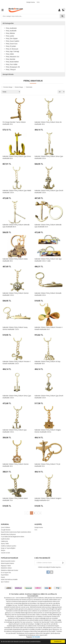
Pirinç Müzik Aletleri (12, 62)
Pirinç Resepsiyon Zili (13, 67)
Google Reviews (6, 530)
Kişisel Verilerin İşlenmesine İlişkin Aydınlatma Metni (16, 532)
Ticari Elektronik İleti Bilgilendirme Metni (13, 537)
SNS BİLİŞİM (36, 637)
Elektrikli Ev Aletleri (6, 568)
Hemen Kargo (19, 87)
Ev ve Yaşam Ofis (6, 573)
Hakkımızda (4, 541)
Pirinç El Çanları (11, 46)
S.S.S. (38, 2)
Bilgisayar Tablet (6, 566)
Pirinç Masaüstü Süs (12, 57)
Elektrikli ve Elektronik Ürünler (10, 570)
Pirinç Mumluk (10, 59)
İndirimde (29, 87)
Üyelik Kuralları (5, 539)
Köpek (3, 577)
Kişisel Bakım (5, 575)
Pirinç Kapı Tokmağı (12, 51)
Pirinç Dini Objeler (12, 38)
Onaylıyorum (58, 641)
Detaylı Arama (31, 2)
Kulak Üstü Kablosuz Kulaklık (9, 579)
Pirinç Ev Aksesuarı (12, 49)
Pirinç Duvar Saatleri (12, 41)
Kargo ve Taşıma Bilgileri (8, 548)
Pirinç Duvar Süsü (12, 44)
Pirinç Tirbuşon (11, 69)
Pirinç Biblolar (10, 33)
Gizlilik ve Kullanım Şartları (9, 546)
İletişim (3, 550)
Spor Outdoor (5, 582)
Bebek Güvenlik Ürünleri (8, 561)
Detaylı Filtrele (8, 74)
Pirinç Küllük (10, 54)
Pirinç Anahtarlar (11, 28)
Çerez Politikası (5, 527)
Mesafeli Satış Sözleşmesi (8, 534)
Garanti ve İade (5, 553)
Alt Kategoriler (8, 23)
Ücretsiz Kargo (8, 87)
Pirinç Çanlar (10, 36)
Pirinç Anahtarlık (11, 31)
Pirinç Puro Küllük (12, 64)
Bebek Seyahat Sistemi (8, 563)
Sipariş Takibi (5, 544)
